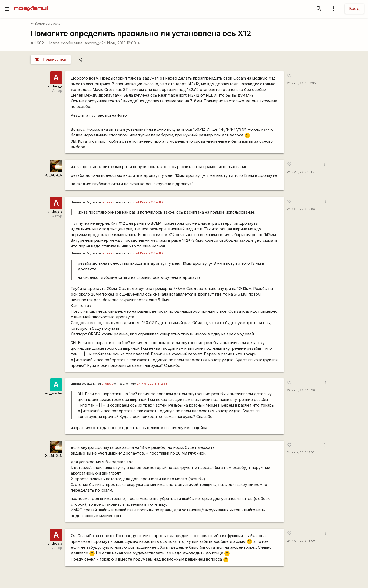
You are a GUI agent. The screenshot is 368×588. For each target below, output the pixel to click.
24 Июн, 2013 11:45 (301, 172)
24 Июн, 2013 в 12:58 (152, 384)
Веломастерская (47, 23)
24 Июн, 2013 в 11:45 (150, 202)
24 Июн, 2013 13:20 (301, 390)
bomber (107, 202)
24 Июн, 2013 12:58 (301, 209)
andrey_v (93, 43)
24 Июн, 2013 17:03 (301, 453)
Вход (354, 9)
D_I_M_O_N (53, 175)
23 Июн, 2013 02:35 (301, 83)
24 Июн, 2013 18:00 (121, 43)
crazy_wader (52, 393)
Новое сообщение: (66, 43)
